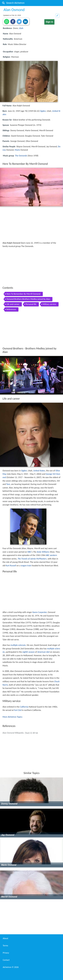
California (24, 707)
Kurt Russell (11, 566)
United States (39, 471)
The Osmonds (21, 156)
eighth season (28, 652)
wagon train (26, 566)
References (11, 309)
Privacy (6, 953)
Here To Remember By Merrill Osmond (23, 294)
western (53, 555)
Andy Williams (43, 552)
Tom (8, 484)
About (5, 938)
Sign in (49, 22)
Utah (21, 28)
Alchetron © (11, 967)
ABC (48, 555)
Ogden (43, 111)
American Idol (43, 652)
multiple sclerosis (18, 645)
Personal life (31, 304)
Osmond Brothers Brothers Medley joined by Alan (28, 299)
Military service (49, 304)
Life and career (13, 304)
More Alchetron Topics (12, 717)
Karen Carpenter (40, 612)
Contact (6, 960)
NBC (29, 552)
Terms (5, 946)
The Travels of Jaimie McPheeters (32, 559)
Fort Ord (18, 710)
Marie (17, 150)
